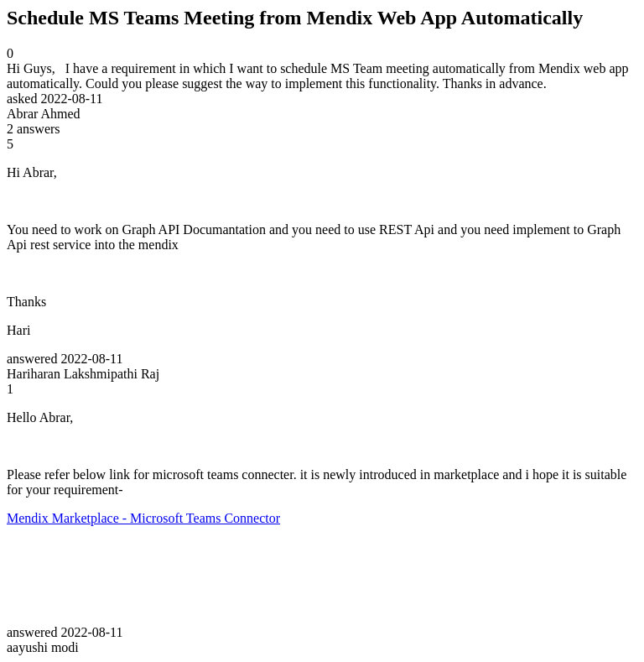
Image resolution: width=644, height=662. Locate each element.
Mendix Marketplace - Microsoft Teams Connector (143, 518)
